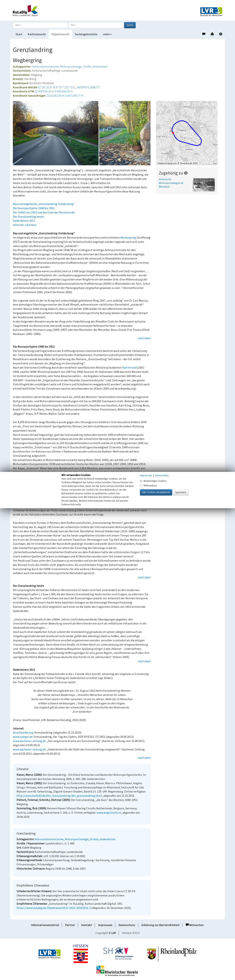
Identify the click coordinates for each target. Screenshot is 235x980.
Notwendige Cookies (153, 481)
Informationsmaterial (45, 925)
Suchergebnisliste (86, 34)
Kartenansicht (37, 34)
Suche (130, 25)
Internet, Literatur (25, 225)
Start (19, 34)
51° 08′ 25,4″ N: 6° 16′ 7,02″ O (55, 87)
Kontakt (87, 925)
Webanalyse (148, 486)
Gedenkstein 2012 (24, 221)
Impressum (105, 925)
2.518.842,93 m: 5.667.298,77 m (65, 96)
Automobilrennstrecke (45, 67)
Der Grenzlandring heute (28, 217)
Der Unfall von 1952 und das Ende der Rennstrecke (44, 212)
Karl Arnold (129, 368)
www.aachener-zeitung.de (29, 741)
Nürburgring (128, 238)
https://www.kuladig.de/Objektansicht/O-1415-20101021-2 (54, 908)
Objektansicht (60, 34)
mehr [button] (107, 34)
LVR (114, 933)
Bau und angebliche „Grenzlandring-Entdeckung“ (44, 204)
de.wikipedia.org (23, 733)
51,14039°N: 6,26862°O (86, 87)
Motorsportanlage (71, 67)
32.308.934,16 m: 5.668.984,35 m (54, 91)
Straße (87, 67)
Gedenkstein (100, 67)
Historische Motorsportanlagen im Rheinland (171, 183)
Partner (70, 925)
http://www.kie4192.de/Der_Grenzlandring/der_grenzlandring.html (59, 796)
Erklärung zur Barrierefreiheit (161, 925)
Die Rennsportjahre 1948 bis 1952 (34, 208)
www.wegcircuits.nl (109, 813)
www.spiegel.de (23, 737)
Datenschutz (127, 925)
